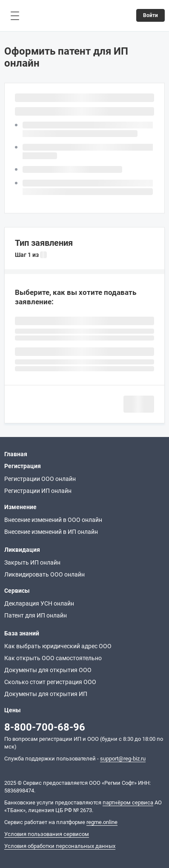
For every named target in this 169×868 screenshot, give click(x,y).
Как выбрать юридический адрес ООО (58, 646)
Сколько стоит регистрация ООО (50, 682)
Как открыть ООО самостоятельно (53, 658)
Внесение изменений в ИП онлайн (51, 532)
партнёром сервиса (128, 802)
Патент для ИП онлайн (36, 615)
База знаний (22, 633)
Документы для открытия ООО (48, 670)
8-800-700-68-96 (45, 727)
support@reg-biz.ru (123, 759)
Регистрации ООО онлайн (40, 479)
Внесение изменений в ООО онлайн (53, 520)
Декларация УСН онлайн (39, 603)
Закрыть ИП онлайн (32, 562)
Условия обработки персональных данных (60, 846)
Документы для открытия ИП (46, 694)
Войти (150, 15)
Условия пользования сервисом (47, 834)
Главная (16, 454)
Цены (13, 710)
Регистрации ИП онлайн (38, 491)
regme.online (102, 822)
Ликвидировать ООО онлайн (44, 574)
